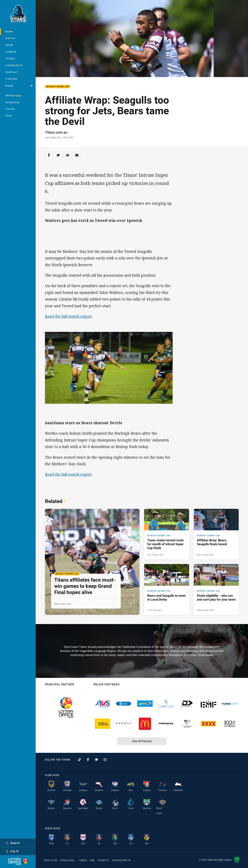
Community (14, 65)
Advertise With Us (121, 860)
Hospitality (12, 102)
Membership (13, 95)
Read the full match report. (69, 316)
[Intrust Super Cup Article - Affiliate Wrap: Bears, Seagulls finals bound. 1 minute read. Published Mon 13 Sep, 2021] (216, 534)
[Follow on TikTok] (79, 760)
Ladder (11, 52)
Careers (83, 860)
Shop (9, 115)
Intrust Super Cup (58, 87)
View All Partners (142, 741)
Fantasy (12, 72)
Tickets (10, 109)
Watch (10, 38)
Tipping (11, 79)
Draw (9, 45)
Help (92, 860)
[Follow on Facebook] (88, 760)
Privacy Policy (67, 860)
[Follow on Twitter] (96, 760)
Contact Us (103, 860)
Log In (12, 851)
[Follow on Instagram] (105, 760)
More (19, 86)
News (9, 31)
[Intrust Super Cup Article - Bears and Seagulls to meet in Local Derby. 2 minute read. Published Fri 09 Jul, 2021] (167, 589)
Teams (10, 59)
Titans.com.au (56, 132)
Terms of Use (50, 860)
